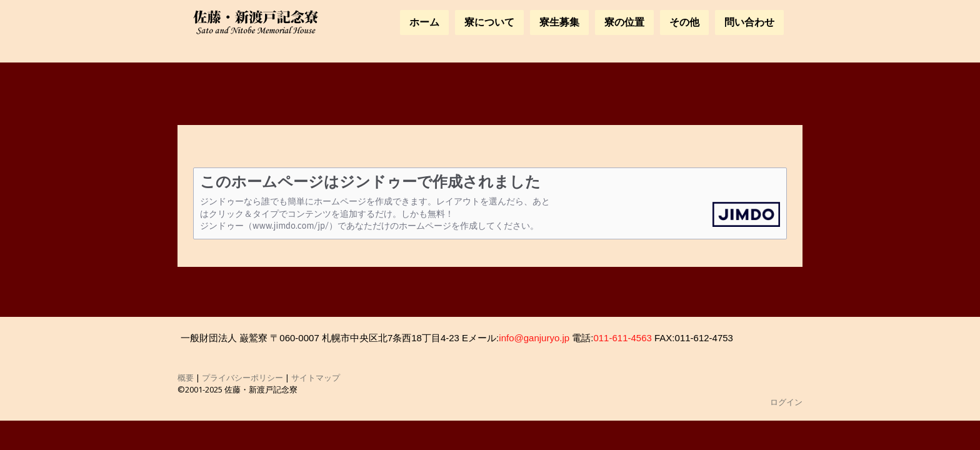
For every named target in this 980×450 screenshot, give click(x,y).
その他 (684, 22)
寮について (489, 22)
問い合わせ (749, 22)
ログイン (786, 402)
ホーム (424, 22)
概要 (186, 377)
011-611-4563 (622, 338)
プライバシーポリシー (242, 377)
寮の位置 (624, 22)
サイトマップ (316, 377)
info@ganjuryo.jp (534, 338)
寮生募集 (559, 22)
